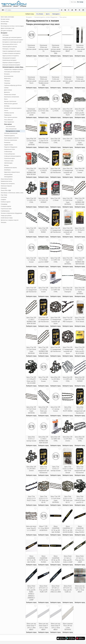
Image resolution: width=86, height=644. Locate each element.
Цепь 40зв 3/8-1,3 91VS (56, 110)
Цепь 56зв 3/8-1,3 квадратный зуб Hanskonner (44, 320)
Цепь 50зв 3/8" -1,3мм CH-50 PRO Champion (43, 141)
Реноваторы (7, 142)
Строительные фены (9, 158)
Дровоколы (7, 92)
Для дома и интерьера (7, 31)
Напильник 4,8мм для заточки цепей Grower (80, 48)
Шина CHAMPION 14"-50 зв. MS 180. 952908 (56, 529)
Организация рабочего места (10, 44)
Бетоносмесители (9, 76)
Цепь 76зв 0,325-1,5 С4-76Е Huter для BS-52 (68, 499)
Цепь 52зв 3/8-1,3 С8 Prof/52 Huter (80, 230)
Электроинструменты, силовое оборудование (14, 67)
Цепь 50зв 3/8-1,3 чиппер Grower (80, 170)
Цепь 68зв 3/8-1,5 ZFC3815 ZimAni (31, 469)
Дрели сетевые (8, 90)
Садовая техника (9, 145)
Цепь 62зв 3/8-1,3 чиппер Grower (56, 409)
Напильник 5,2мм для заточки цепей (56, 79)
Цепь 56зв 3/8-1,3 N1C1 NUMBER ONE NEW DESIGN (31, 320)
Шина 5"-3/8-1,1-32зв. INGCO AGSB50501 (43, 528)
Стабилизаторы (8, 152)
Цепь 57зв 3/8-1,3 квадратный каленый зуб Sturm (68, 350)
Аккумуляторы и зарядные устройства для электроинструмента (15, 69)
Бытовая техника (5, 19)
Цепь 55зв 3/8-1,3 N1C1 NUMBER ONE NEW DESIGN (80, 261)
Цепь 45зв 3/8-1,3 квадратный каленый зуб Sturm (68, 112)
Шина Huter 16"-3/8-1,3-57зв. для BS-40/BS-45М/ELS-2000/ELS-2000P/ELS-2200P (31, 593)
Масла (6, 99)
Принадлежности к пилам (13, 131)
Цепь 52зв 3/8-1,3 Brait (56, 199)
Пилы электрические (11, 129)
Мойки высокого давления (11, 104)
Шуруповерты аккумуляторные (12, 172)
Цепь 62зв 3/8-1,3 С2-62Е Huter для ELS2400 (43, 410)
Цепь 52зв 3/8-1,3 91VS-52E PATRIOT (43, 200)
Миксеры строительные (10, 101)
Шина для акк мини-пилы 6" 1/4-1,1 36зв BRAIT (43, 627)
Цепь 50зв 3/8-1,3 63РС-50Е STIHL (56, 141)
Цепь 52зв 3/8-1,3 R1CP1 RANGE (43, 230)
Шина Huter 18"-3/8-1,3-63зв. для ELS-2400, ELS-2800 (56, 589)
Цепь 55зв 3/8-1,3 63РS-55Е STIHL (56, 260)
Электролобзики (8, 174)
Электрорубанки (8, 177)
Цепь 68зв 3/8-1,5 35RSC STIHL (80, 439)
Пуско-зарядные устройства (11, 138)
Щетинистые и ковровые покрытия (10, 220)
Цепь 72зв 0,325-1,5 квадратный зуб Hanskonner (80, 470)
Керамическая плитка (6, 181)
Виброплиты (7, 79)
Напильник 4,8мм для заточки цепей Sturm (31, 80)
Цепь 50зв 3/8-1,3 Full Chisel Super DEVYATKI (80, 142)
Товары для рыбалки (6, 216)
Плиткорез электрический (11, 133)
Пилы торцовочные (9, 122)
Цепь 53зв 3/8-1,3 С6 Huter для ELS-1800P (43, 260)
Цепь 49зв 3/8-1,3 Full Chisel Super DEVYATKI (31, 142)
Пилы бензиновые (10, 126)
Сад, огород (4, 195)
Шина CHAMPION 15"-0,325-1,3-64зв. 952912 (80, 529)
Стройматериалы (5, 211)
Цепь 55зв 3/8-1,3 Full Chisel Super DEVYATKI (68, 261)
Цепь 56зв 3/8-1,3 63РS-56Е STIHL (56, 290)
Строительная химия (6, 209)
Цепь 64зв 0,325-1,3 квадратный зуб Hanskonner (80, 410)
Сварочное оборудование (11, 147)
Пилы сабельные (9, 120)
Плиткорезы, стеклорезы (9, 49)
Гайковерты (7, 81)
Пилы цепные (8, 124)
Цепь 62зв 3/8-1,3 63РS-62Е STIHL (68, 379)
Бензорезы (7, 74)
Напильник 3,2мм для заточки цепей (31, 47)
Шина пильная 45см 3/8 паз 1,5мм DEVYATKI (68, 627)
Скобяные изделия (6, 202)
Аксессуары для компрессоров (12, 72)
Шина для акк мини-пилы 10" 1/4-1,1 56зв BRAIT (80, 589)
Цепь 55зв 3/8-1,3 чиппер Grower (43, 290)
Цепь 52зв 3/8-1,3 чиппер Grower (31, 260)
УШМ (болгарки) (8, 163)
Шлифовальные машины (11, 168)
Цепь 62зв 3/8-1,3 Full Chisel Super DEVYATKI (31, 410)
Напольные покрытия (6, 186)
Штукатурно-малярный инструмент (11, 65)
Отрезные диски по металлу (10, 47)
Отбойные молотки (9, 113)
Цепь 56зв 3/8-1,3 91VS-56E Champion (68, 290)
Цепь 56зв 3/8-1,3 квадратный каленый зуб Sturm (56, 320)
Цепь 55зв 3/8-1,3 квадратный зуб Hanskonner (31, 290)
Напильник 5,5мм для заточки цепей (80, 79)
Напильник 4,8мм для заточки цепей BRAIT (68, 48)
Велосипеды (4, 24)
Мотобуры (7, 106)
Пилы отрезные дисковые (11, 117)
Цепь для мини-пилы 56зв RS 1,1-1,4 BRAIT (31, 528)
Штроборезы (7, 170)
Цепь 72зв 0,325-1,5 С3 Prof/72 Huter (31, 498)
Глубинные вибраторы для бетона (13, 85)
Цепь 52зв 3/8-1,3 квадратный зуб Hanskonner (56, 230)
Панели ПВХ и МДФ (6, 190)
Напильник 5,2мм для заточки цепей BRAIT (68, 80)
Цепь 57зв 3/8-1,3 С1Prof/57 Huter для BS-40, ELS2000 (31, 380)
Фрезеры (6, 165)
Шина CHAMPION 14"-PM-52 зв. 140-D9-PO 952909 (68, 529)
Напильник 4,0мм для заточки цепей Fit (43, 48)
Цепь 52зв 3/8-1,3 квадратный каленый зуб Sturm (68, 231)
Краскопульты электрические (12, 97)
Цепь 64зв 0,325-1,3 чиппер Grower (31, 439)
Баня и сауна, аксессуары (7, 17)
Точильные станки (9, 161)
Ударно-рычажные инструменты (11, 56)
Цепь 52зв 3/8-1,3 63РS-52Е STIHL (31, 200)
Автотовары (6, 35)
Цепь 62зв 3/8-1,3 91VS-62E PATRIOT (80, 379)
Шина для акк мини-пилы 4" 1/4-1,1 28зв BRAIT (31, 627)
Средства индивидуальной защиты (11, 51)
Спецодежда (4, 204)
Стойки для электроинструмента (12, 156)
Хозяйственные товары (7, 218)
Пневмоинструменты (9, 136)
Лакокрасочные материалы (8, 184)
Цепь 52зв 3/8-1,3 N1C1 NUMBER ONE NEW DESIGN (80, 201)
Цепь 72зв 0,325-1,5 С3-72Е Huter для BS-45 (44, 499)
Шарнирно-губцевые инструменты (11, 63)
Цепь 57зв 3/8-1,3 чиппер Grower (43, 379)
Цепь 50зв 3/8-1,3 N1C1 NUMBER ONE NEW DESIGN (31, 171)
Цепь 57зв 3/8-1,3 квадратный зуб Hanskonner (56, 349)
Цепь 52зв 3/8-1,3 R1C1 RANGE (31, 230)
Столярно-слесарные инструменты (11, 53)
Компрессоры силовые (10, 95)
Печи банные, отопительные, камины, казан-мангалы (13, 193)
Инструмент (4, 33)
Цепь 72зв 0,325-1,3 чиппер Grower (56, 469)
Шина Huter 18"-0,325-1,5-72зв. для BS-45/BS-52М (43, 589)
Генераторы (7, 83)
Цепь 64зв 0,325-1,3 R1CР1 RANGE (68, 409)
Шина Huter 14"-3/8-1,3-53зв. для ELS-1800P (80, 559)
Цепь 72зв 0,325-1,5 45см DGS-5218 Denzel (68, 470)
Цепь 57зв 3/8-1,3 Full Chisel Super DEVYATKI (31, 350)
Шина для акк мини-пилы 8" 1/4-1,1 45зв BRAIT (56, 627)
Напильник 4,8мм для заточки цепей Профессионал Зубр (43, 81)
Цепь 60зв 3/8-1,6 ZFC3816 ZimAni (56, 379)
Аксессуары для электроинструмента (12, 37)
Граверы (6, 88)
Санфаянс (3, 200)
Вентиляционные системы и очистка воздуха (12, 26)
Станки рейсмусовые (10, 154)
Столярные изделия (6, 206)
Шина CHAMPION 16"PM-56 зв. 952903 (44, 559)
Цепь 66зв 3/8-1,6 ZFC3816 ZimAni (68, 439)
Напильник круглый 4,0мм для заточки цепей (31, 112)
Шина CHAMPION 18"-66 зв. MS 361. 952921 (56, 559)
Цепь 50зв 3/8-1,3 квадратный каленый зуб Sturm (68, 171)
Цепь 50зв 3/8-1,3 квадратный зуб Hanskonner (56, 170)
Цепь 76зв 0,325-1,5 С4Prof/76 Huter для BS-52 (80, 499)
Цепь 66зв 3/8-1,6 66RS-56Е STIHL (56, 439)
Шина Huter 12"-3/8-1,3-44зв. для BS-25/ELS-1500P (68, 559)
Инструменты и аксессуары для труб (12, 42)
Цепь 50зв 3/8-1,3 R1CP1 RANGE (43, 170)
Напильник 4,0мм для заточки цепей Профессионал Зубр (56, 49)
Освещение (4, 188)
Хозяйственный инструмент (10, 60)
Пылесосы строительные (11, 140)
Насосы (6, 110)
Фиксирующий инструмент (9, 58)
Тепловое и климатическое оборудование (11, 213)
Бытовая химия (5, 21)
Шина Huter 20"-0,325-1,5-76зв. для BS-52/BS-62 (68, 589)
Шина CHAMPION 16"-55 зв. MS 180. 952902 (31, 559)
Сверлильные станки (9, 149)
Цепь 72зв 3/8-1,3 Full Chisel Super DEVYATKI (56, 499)
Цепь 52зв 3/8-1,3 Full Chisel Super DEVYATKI (68, 201)
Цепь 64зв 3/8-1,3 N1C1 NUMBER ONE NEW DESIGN (43, 440)
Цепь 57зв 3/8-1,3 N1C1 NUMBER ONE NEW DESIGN (43, 350)
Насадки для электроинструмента (13, 108)
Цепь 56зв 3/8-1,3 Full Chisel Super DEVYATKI (80, 291)
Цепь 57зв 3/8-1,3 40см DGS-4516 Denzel (80, 320)
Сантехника (4, 197)
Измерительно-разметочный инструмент (13, 40)
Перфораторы (8, 115)
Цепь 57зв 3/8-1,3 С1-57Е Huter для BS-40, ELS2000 (80, 350)
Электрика (3, 222)
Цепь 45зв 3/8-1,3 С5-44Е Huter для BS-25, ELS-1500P (80, 112)
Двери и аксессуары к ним (7, 28)
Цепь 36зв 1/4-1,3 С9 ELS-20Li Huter (43, 111)
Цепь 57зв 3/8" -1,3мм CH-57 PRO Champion (68, 320)
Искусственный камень (7, 179)
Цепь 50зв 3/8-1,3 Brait (68, 140)
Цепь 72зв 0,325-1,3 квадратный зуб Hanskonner (44, 470)
